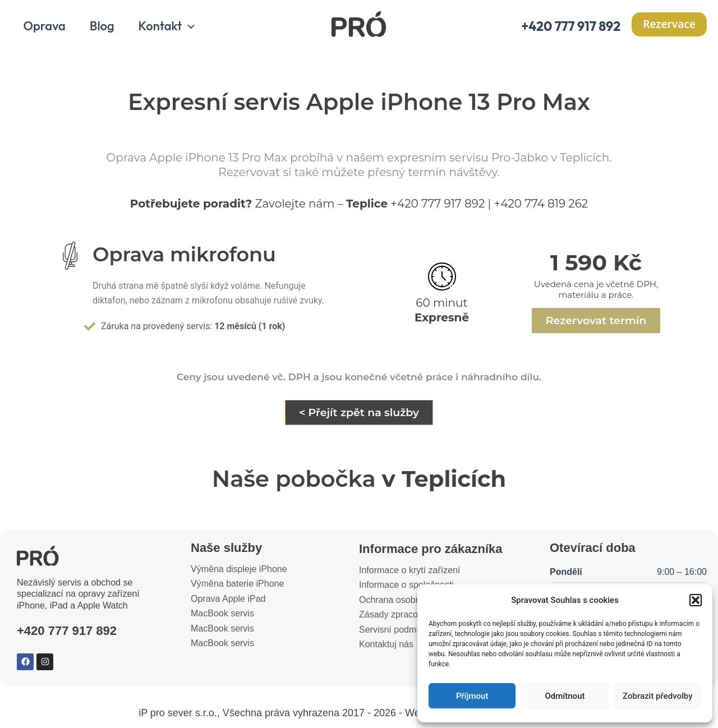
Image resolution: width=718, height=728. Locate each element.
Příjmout (472, 696)
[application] (190, 27)
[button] (696, 600)
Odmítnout (565, 696)
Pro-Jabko (520, 159)
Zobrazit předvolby (658, 696)
